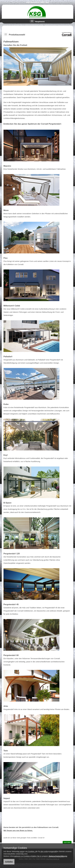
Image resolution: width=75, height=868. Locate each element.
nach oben (67, 842)
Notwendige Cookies (15, 848)
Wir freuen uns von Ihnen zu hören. (18, 830)
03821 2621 (45, 2)
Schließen (9, 862)
